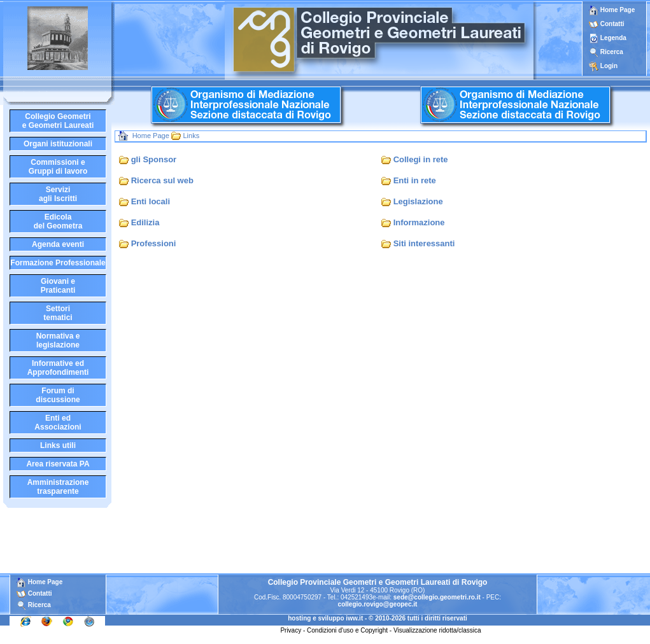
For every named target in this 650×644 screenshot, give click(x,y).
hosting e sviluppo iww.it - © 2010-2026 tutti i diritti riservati (378, 618)
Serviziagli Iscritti (58, 194)
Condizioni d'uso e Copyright (347, 630)
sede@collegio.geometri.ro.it (437, 597)
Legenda (613, 38)
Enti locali (151, 201)
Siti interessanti (424, 243)
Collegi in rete (421, 159)
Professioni (154, 243)
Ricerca (612, 52)
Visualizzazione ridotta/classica (437, 630)
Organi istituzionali (58, 144)
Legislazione (418, 201)
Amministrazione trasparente (58, 487)
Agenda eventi (58, 244)
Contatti (612, 24)
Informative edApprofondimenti (58, 368)
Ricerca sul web (162, 180)
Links (191, 136)
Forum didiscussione (58, 395)
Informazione (419, 222)
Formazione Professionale (58, 263)
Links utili (58, 445)
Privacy (291, 630)
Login (609, 66)
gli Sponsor (154, 159)
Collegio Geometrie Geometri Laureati (58, 121)
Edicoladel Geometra (58, 221)
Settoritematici (58, 313)
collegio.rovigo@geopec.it (378, 604)
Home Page (612, 10)
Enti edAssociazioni (58, 423)
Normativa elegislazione (58, 340)
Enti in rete (415, 180)
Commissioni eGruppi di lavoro (58, 167)
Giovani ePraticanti (58, 286)
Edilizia (145, 222)
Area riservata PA (58, 464)
